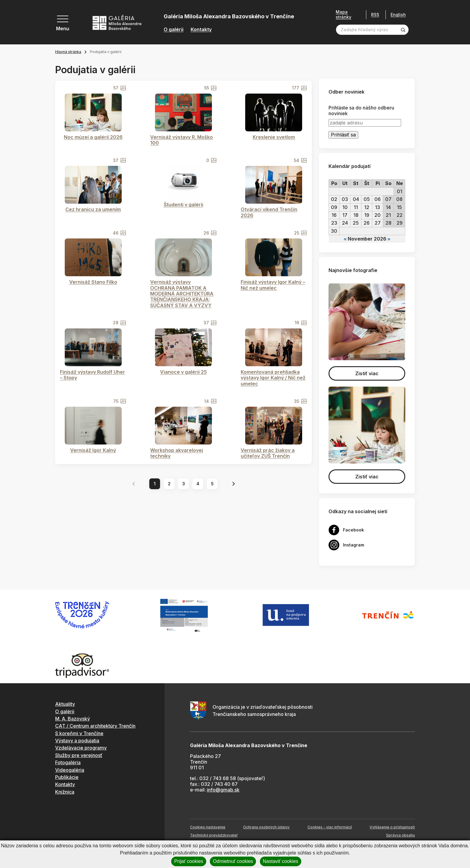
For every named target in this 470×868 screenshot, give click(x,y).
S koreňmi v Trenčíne (79, 733)
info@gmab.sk (223, 790)
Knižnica (65, 792)
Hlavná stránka (68, 52)
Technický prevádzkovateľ (214, 835)
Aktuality (65, 704)
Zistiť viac (367, 373)
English (398, 15)
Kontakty (201, 30)
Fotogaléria (68, 762)
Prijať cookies (189, 861)
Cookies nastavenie (208, 827)
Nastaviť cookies (281, 861)
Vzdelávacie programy (81, 748)
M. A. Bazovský (73, 719)
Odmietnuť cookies (233, 861)
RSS (375, 15)
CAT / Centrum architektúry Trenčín (95, 726)
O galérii (174, 30)
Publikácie (67, 777)
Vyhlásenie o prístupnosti (392, 827)
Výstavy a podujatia (77, 741)
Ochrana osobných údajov (266, 827)
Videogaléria (70, 770)
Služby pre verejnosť (79, 755)
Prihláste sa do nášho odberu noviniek (361, 111)
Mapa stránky (344, 15)
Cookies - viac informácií (330, 827)
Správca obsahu (400, 835)
